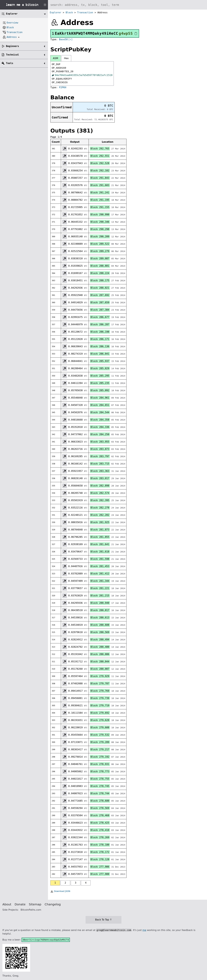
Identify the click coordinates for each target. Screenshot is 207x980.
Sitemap (35, 904)
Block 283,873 (100, 449)
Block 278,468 (100, 815)
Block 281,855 (100, 537)
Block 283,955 (100, 442)
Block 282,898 (100, 486)
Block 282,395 (100, 500)
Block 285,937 (100, 361)
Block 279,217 (100, 749)
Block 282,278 (100, 508)
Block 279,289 (100, 742)
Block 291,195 (100, 200)
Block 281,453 (100, 566)
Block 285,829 (100, 368)
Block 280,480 (100, 647)
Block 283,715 (100, 464)
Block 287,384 (100, 310)
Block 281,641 (100, 544)
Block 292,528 (100, 163)
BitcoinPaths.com (31, 910)
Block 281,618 (100, 552)
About (7, 904)
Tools (10, 63)
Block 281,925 (100, 522)
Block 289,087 (100, 258)
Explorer (56, 12)
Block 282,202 (100, 515)
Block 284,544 (100, 412)
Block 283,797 (100, 456)
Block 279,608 (100, 727)
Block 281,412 (100, 574)
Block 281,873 (100, 530)
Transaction (85, 12)
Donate (20, 904)
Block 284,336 (100, 427)
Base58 (63, 39)
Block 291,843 (100, 178)
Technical (13, 55)
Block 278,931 (100, 764)
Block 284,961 (100, 398)
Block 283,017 (100, 478)
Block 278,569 (100, 808)
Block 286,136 (100, 346)
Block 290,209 (100, 237)
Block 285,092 (100, 390)
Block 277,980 (100, 874)
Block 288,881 (100, 266)
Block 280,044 (100, 662)
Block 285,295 (100, 376)
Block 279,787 (100, 684)
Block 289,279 (100, 251)
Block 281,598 (100, 559)
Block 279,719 (100, 706)
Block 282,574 (100, 493)
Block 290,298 (100, 229)
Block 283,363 (100, 471)
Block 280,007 (100, 669)
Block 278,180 (100, 845)
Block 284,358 (100, 420)
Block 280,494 (100, 640)
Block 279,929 (100, 676)
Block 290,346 (100, 222)
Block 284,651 (100, 405)
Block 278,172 (100, 852)
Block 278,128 (100, 859)
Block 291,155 (100, 207)
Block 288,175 (100, 280)
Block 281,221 (100, 588)
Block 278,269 (100, 837)
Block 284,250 (100, 434)
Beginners (13, 46)
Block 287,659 (100, 302)
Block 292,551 (100, 156)
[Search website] (127, 5)
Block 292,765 (100, 149)
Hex (66, 58)
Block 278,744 (100, 793)
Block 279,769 (100, 691)
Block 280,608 (100, 625)
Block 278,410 (100, 830)
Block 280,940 (100, 603)
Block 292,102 (100, 171)
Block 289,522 (100, 244)
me (144, 930)
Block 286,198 (100, 332)
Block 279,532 (100, 735)
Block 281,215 (100, 596)
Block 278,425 (100, 823)
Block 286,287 (100, 324)
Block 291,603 (100, 185)
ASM (56, 58)
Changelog (53, 904)
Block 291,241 (100, 193)
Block (69, 12)
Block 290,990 (100, 215)
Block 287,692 (100, 295)
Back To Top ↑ (103, 920)
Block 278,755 (100, 779)
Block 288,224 (100, 273)
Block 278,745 (100, 786)
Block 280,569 (100, 632)
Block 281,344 (100, 581)
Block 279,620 (100, 720)
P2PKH (63, 87)
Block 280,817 (100, 610)
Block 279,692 (100, 713)
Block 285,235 (100, 383)
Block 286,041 (100, 354)
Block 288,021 (100, 288)
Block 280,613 (100, 618)
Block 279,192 (100, 757)
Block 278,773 (100, 771)
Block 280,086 (100, 654)
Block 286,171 (100, 339)
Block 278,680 (100, 801)
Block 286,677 (100, 317)
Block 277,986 (100, 867)
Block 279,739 (100, 698)
